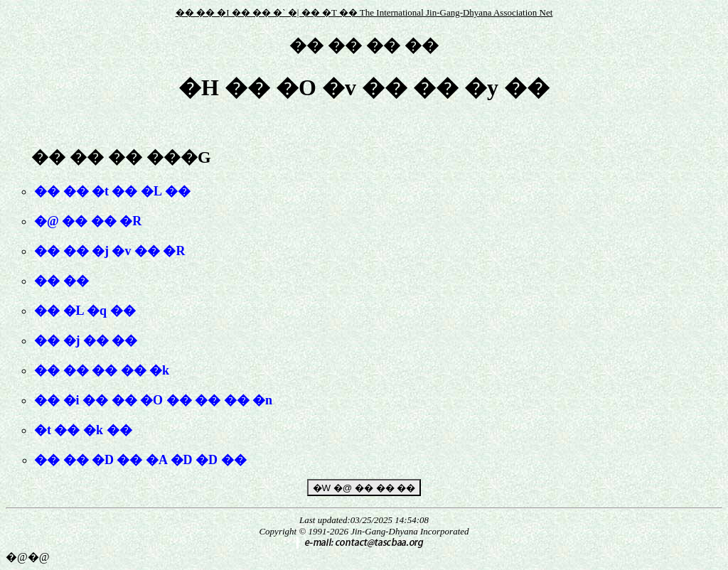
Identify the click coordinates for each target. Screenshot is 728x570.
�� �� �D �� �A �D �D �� (140, 460)
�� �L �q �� (85, 311)
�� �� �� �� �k (102, 370)
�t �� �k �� (83, 430)
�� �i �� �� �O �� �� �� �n (153, 400)
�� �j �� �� (86, 340)
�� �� (61, 281)
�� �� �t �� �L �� (112, 191)
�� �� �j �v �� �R (110, 251)
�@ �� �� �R (88, 221)
